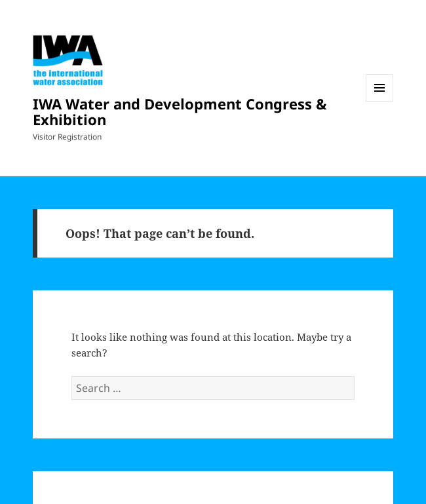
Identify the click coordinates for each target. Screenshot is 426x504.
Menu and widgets (380, 101)
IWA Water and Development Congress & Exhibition (180, 111)
